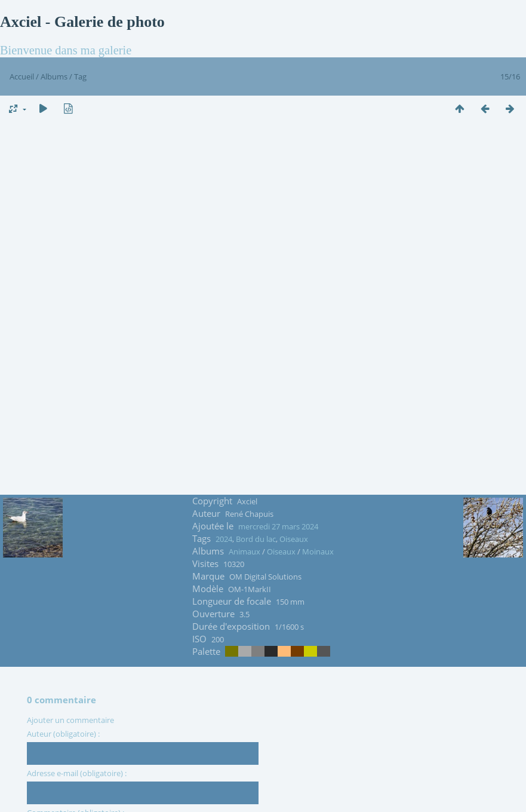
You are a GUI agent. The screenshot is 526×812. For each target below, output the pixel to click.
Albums (54, 76)
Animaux (244, 551)
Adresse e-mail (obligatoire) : (77, 773)
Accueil (22, 76)
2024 (224, 539)
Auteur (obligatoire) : (63, 734)
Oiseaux (294, 539)
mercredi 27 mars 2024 (278, 526)
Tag (80, 76)
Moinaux (318, 551)
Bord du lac (256, 539)
